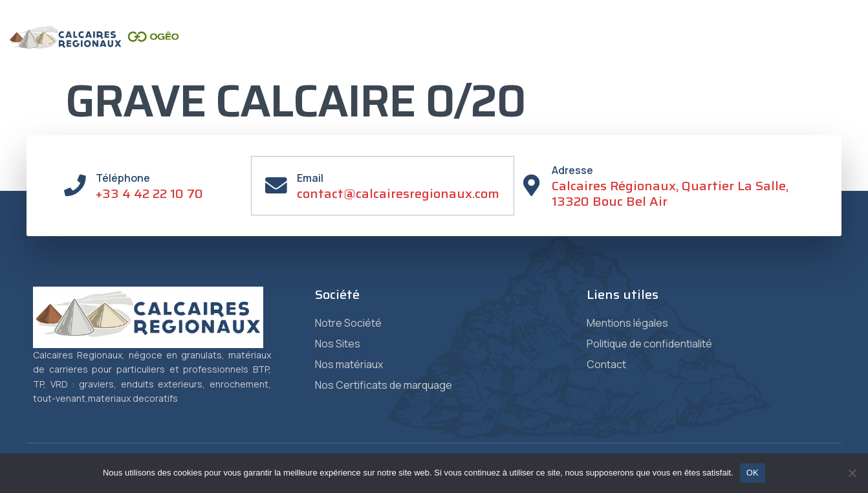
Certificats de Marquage (559, 51)
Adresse (574, 170)
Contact (733, 51)
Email (311, 178)
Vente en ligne (809, 51)
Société (329, 51)
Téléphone (124, 178)
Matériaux (452, 51)
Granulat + (666, 51)
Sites (387, 51)
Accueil (272, 51)
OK (753, 473)
